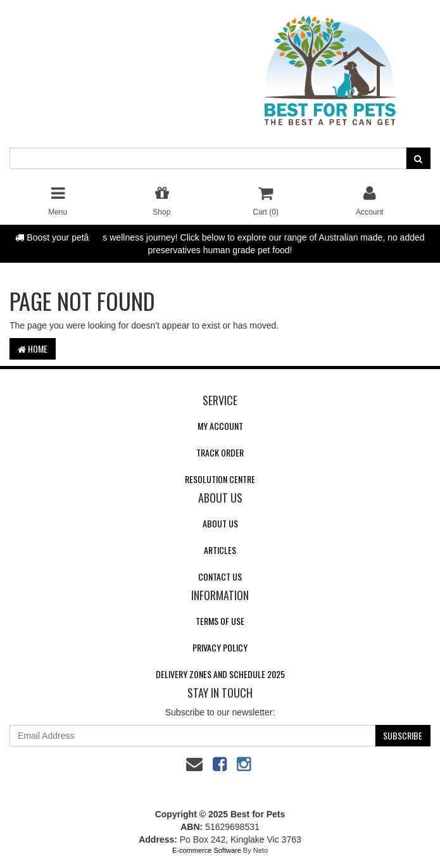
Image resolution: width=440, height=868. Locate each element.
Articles (220, 550)
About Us (220, 523)
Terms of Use (220, 621)
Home (33, 349)
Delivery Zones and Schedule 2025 (220, 674)
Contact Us (220, 576)
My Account (220, 426)
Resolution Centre (220, 479)
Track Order (220, 452)
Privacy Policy (220, 647)
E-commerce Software (207, 850)
